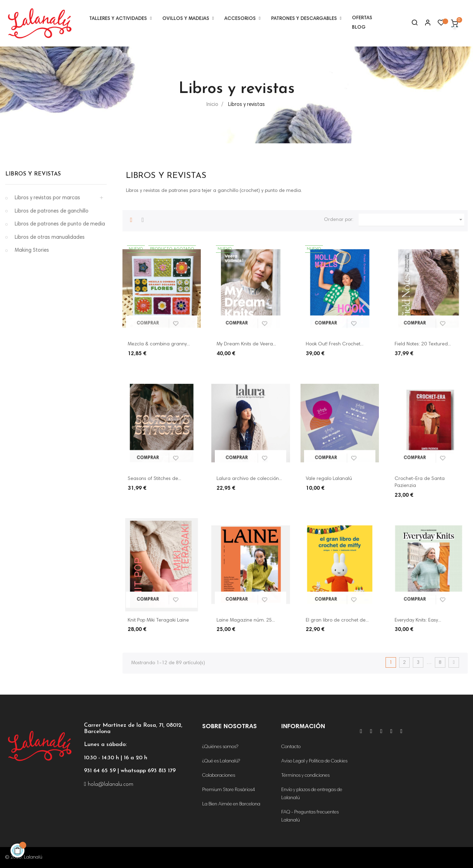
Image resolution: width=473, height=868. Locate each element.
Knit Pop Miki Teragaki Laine (158, 620)
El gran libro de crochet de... (337, 620)
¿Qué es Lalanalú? (221, 761)
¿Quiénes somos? (220, 747)
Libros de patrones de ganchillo (52, 211)
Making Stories (32, 250)
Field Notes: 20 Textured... (423, 344)
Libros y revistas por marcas (47, 198)
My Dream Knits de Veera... (246, 344)
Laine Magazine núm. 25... (246, 620)
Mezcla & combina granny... (159, 344)
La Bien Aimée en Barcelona (231, 804)
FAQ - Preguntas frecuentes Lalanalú (310, 816)
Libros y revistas (33, 174)
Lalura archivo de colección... (249, 479)
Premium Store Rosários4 (229, 790)
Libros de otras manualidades (50, 238)
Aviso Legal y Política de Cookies (314, 761)
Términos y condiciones (305, 776)
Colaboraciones (219, 776)
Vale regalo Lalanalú (329, 479)
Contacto (291, 747)
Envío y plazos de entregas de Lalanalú (312, 794)
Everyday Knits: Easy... (418, 620)
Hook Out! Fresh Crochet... (335, 344)
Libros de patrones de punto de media (60, 224)
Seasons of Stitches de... (154, 479)
